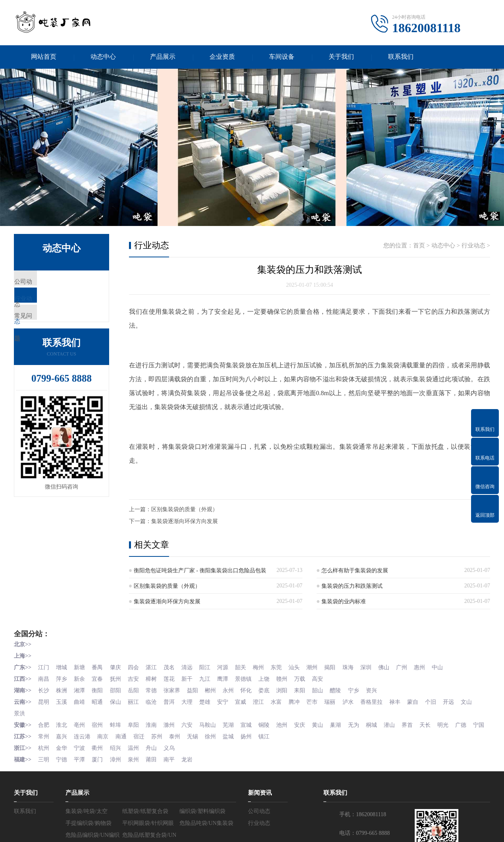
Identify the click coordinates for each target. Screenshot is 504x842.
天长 (437, 723)
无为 (364, 723)
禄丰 (406, 700)
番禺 (100, 667)
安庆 (308, 723)
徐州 (216, 745)
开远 (461, 700)
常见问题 (44, 330)
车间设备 (282, 57)
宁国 (19, 734)
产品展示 (163, 57)
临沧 (155, 700)
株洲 (63, 689)
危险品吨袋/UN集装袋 (206, 831)
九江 (210, 678)
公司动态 (44, 283)
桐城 (382, 723)
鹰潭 (229, 678)
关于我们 (341, 57)
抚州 (118, 678)
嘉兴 (63, 745)
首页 (419, 246)
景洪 (38, 712)
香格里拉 (382, 700)
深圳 (376, 667)
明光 (456, 723)
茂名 (173, 667)
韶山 (327, 689)
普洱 (173, 700)
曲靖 (81, 700)
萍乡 (63, 678)
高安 (327, 678)
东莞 (284, 667)
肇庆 (118, 667)
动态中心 (103, 57)
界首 (419, 723)
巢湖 (345, 723)
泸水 (358, 700)
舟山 (155, 756)
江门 (44, 667)
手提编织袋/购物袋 (88, 831)
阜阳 (137, 723)
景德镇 (250, 678)
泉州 (137, 767)
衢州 (100, 756)
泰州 (179, 745)
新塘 (81, 667)
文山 (19, 712)
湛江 (155, 667)
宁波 (81, 756)
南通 (123, 745)
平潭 (81, 767)
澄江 (265, 700)
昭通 (100, 700)
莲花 (173, 678)
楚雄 (210, 700)
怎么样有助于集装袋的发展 (355, 571)
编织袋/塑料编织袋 (202, 819)
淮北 (63, 723)
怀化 (253, 689)
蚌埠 (118, 723)
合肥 (44, 723)
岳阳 (137, 689)
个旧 (443, 700)
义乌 (173, 756)
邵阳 (118, 689)
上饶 (271, 678)
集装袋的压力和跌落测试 (352, 587)
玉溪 (63, 700)
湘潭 (81, 689)
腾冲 (302, 700)
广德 (474, 723)
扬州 (253, 745)
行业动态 (44, 307)
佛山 (395, 667)
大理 (192, 700)
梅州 (265, 667)
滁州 (173, 723)
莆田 (155, 767)
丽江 (137, 700)
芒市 (321, 700)
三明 (44, 767)
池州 (290, 723)
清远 (192, 667)
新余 (81, 678)
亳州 (81, 723)
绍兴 (118, 756)
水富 (284, 700)
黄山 (327, 723)
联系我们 (401, 57)
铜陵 (271, 723)
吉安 (137, 678)
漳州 (118, 767)
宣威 (247, 700)
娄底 (271, 689)
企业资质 (222, 57)
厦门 (100, 767)
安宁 (229, 700)
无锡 (197, 745)
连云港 (84, 745)
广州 (413, 667)
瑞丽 (339, 700)
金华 (63, 756)
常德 (155, 689)
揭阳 (339, 667)
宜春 (100, 678)
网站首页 (44, 57)
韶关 (247, 667)
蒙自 (424, 700)
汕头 (302, 667)
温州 (137, 756)
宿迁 (142, 745)
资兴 (382, 689)
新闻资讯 (260, 800)
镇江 (271, 745)
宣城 (253, 723)
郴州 (216, 689)
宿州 (100, 723)
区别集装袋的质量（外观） (185, 510)
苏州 (160, 745)
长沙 (44, 689)
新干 (192, 678)
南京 (105, 745)
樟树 (155, 678)
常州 (44, 745)
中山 (450, 667)
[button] (249, 220)
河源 (229, 667)
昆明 (44, 700)
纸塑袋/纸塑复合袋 (145, 819)
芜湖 (234, 723)
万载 (308, 678)
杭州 (44, 756)
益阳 (197, 689)
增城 (63, 667)
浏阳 (290, 689)
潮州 (321, 667)
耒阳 (308, 689)
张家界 (176, 689)
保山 (118, 700)
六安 (192, 723)
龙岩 (192, 767)
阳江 (210, 667)
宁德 (63, 767)
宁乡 (364, 689)
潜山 (400, 723)
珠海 (358, 667)
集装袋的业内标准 (344, 602)
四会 (137, 667)
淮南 (155, 723)
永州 (234, 689)
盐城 (234, 745)
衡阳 (100, 689)
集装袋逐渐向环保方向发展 (185, 522)
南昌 (44, 678)
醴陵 (345, 689)
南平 (173, 767)
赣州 (290, 678)
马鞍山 (213, 723)
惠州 (432, 667)
